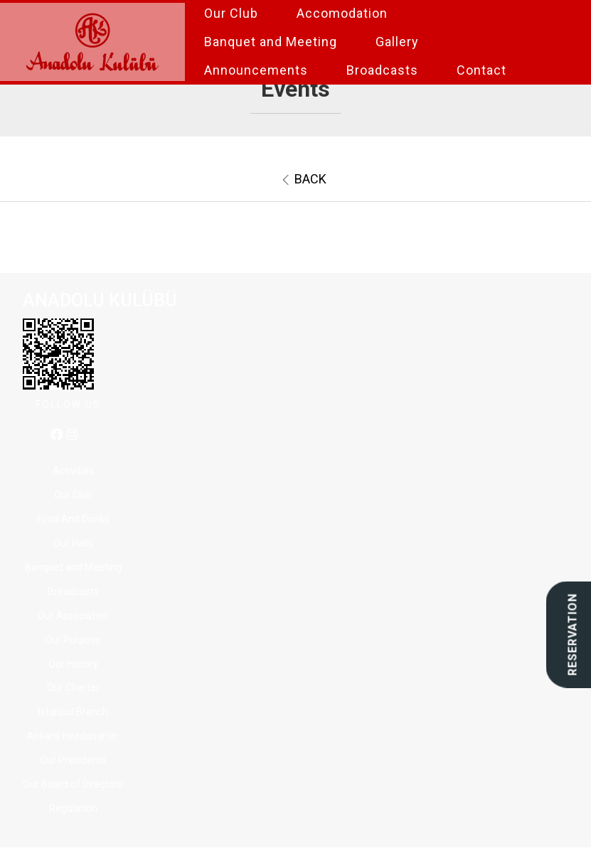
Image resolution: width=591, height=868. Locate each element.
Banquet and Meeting (271, 42)
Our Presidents (73, 760)
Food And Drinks (73, 519)
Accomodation (342, 13)
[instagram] (73, 435)
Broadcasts (382, 70)
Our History (73, 664)
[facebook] (57, 435)
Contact (481, 70)
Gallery (397, 42)
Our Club (231, 13)
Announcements (256, 70)
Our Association (73, 616)
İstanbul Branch (73, 712)
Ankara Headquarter (73, 736)
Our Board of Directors (73, 784)
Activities (73, 471)
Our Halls (73, 543)
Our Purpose (73, 640)
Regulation (73, 808)
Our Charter (73, 687)
